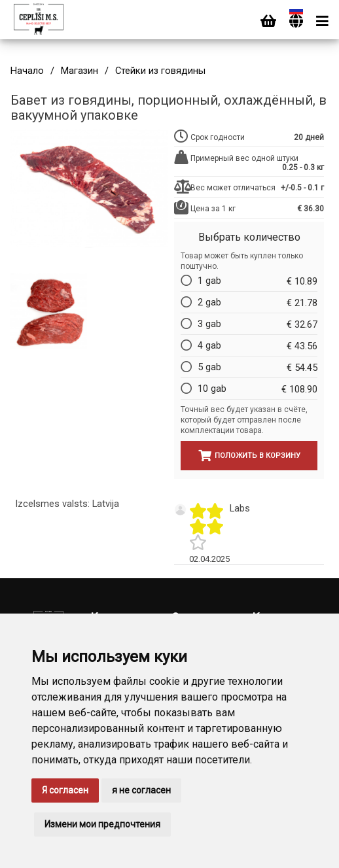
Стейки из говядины (160, 71)
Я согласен (65, 790)
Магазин (80, 71)
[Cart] (268, 21)
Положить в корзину (249, 456)
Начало (27, 71)
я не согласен (141, 790)
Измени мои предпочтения (102, 824)
